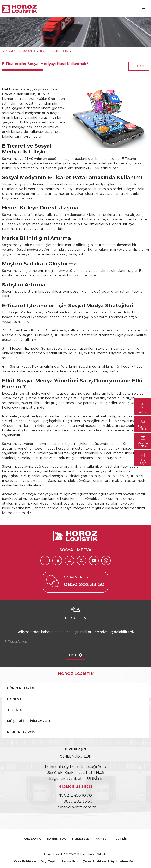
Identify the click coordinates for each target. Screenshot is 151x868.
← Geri (139, 66)
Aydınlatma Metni (124, 861)
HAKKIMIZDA (56, 839)
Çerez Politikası (94, 861)
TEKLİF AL (16, 710)
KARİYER (102, 839)
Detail (69, 51)
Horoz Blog (55, 51)
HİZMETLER (81, 839)
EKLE (75, 655)
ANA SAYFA (9, 51)
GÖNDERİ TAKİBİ (21, 688)
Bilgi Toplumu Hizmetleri (59, 861)
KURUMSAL (26, 51)
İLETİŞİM (121, 839)
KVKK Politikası (25, 861)
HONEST (14, 699)
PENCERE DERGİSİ (22, 732)
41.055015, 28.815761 (76, 787)
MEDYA (41, 51)
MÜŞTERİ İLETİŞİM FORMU (29, 721)
